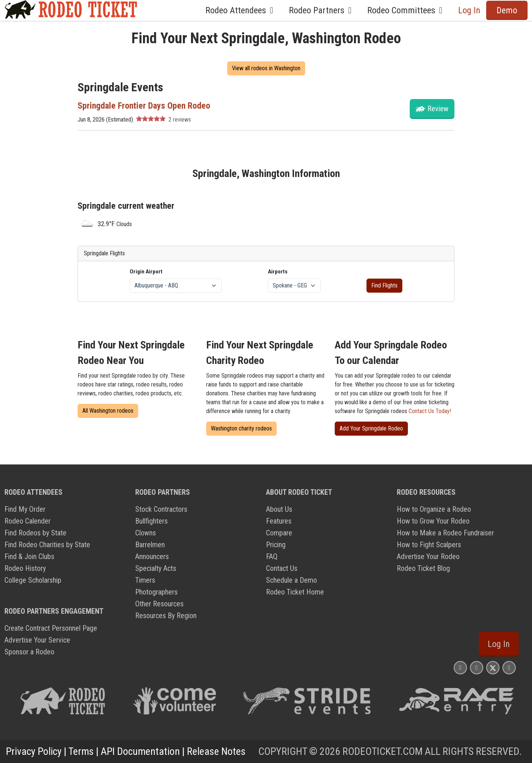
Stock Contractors (161, 509)
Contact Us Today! (430, 411)
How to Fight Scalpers (429, 545)
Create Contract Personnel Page (51, 628)
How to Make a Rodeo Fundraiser (445, 533)
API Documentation (140, 751)
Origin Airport (146, 272)
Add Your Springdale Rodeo (371, 428)
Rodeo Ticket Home (295, 592)
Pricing (276, 545)
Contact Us (282, 568)
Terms (81, 751)
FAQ (272, 556)
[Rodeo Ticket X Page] (493, 667)
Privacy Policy (34, 751)
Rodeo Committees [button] (407, 10)
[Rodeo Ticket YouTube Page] (509, 667)
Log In (469, 10)
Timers (145, 580)
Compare (279, 533)
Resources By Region (166, 616)
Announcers (152, 556)
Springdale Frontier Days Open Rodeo (144, 106)
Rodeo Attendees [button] (241, 10)
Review (438, 109)
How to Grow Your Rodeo (433, 521)
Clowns (146, 533)
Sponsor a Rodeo (29, 652)
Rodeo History (25, 568)
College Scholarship (33, 580)
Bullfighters (151, 521)
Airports (278, 272)
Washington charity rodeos (241, 428)
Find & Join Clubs (29, 556)
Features (279, 521)
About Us (279, 509)
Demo (507, 10)
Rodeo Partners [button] (322, 10)
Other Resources (159, 604)
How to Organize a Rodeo (434, 509)
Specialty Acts (156, 568)
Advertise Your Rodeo (428, 556)
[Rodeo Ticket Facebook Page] (477, 667)
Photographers (156, 592)
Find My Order (25, 509)
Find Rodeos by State (35, 533)
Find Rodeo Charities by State (47, 545)
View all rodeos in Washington (266, 68)
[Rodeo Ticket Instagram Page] (460, 667)
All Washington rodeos (108, 411)
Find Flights (384, 285)
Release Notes (216, 751)
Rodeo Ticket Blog (423, 568)
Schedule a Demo (291, 580)
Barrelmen (150, 545)
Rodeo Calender (28, 521)
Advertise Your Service (37, 640)
